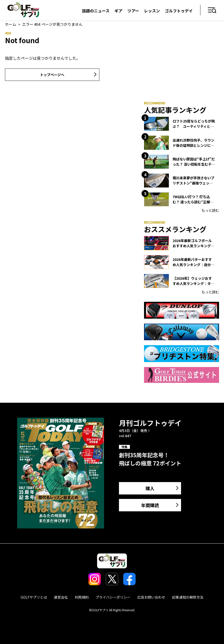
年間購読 (150, 505)
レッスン (152, 11)
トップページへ (52, 75)
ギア (118, 11)
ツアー (133, 11)
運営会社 (61, 597)
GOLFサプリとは (34, 597)
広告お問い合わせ (151, 597)
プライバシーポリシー (113, 597)
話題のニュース (96, 11)
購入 (150, 488)
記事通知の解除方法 (188, 597)
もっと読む (210, 210)
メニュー (212, 11)
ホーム (11, 24)
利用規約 (82, 597)
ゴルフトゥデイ (179, 11)
